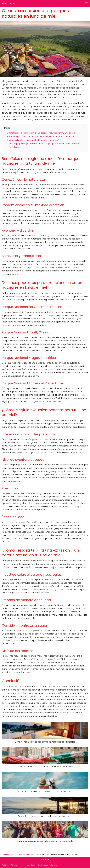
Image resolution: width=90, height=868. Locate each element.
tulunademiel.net (9, 4)
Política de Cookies (29, 865)
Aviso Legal (44, 865)
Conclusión (14, 147)
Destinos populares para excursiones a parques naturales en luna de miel (42, 136)
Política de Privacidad (11, 865)
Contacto (55, 865)
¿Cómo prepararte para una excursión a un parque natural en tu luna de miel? (44, 144)
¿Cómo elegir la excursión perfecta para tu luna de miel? (34, 140)
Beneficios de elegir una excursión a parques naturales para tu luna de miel (42, 133)
